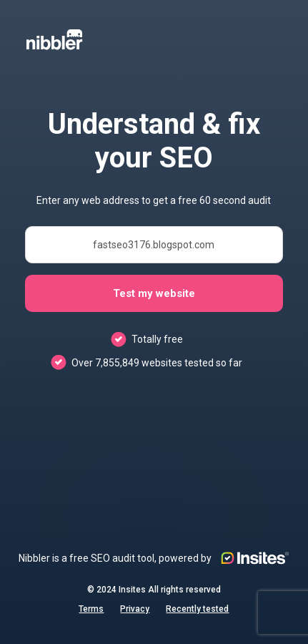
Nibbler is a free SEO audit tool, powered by (154, 558)
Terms (91, 609)
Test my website (154, 293)
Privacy (135, 609)
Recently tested (197, 609)
